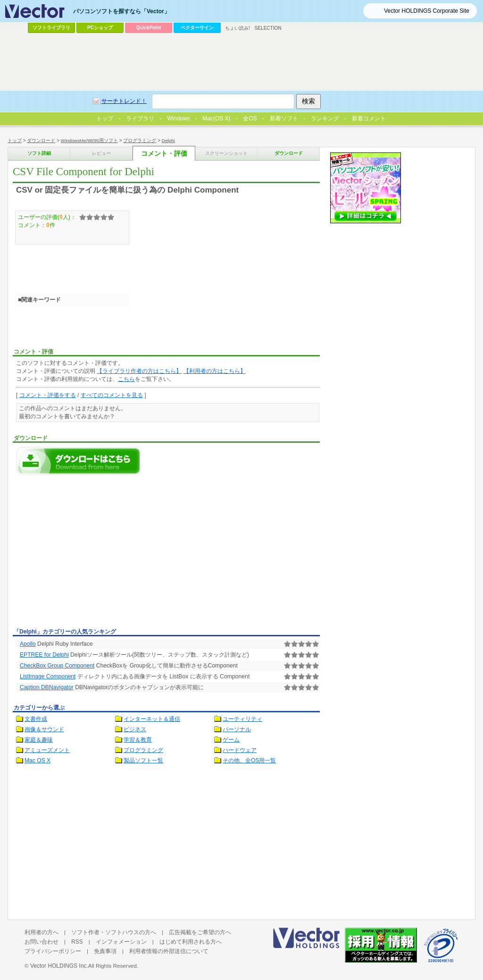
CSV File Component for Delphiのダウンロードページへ (79, 461)
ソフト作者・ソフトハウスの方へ (114, 932)
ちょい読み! (237, 28)
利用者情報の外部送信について (169, 951)
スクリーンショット (226, 153)
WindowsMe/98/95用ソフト (89, 140)
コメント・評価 (164, 154)
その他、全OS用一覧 (250, 760)
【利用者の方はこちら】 (215, 371)
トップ (15, 140)
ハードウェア (240, 750)
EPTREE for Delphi (44, 655)
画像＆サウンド (44, 729)
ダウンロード (41, 140)
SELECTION (268, 28)
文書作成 (36, 719)
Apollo (28, 644)
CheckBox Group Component (57, 666)
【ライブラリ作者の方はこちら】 (139, 371)
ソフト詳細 (39, 153)
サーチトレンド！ (124, 101)
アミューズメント (47, 750)
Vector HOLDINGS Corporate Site (427, 11)
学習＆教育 (138, 740)
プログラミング (140, 140)
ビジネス (135, 729)
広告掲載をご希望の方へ (200, 932)
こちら (126, 379)
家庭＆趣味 (39, 740)
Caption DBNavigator (47, 687)
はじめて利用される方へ (191, 942)
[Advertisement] (92, 554)
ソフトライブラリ (51, 28)
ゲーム (231, 740)
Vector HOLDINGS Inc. (59, 966)
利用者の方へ (42, 932)
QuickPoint (149, 28)
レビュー (101, 153)
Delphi (168, 140)
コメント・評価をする (48, 395)
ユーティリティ (242, 719)
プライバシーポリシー (53, 951)
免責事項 (105, 951)
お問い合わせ (42, 942)
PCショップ (100, 28)
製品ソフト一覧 (143, 760)
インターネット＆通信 (152, 719)
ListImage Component (48, 676)
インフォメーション (121, 942)
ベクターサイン (197, 28)
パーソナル (237, 729)
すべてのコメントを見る (112, 395)
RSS (77, 942)
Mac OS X (37, 760)
